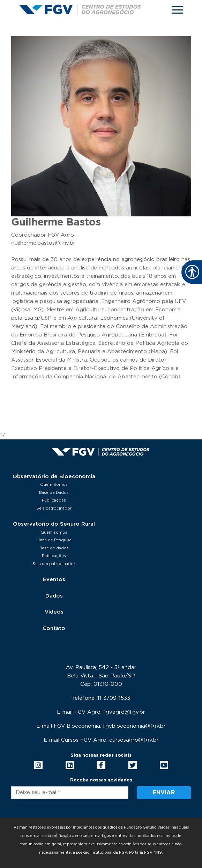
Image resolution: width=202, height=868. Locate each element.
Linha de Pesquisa (54, 540)
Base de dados (54, 548)
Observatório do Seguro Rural (54, 524)
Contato (54, 628)
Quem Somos (54, 485)
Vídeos (54, 612)
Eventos (54, 580)
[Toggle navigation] (178, 10)
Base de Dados (54, 493)
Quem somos (54, 532)
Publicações (54, 500)
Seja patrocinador (54, 508)
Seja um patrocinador (54, 564)
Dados (54, 596)
